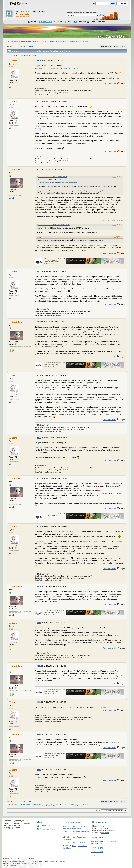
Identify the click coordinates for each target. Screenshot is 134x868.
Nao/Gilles (72, 41)
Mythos (74, 846)
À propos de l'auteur (48, 829)
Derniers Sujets (97, 852)
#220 (39, 623)
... (15, 46)
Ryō (77, 41)
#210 (39, 61)
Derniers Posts (97, 855)
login (21, 14)
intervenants (105, 833)
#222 (39, 702)
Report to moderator (109, 84)
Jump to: (98, 811)
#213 (39, 272)
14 (19, 46)
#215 (39, 375)
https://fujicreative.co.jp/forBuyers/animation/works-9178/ (56, 68)
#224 (39, 770)
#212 (39, 169)
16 (24, 46)
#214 (39, 322)
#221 (39, 666)
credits (62, 861)
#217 (39, 478)
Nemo (14, 61)
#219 (39, 587)
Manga (82, 843)
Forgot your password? (22, 16)
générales (111, 831)
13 (16, 46)
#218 (39, 526)
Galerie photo (45, 826)
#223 (39, 735)
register (27, 14)
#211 (39, 101)
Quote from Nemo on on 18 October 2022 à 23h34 (53, 225)
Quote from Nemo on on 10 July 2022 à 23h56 (52, 177)
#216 (39, 438)
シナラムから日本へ (114, 37)
